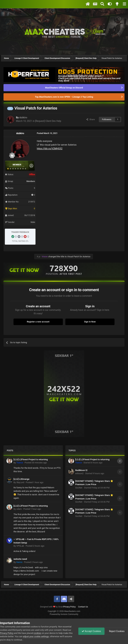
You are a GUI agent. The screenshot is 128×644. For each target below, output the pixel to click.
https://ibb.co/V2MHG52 (50, 149)
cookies (37, 633)
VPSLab (20, 546)
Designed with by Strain (52, 607)
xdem (19, 509)
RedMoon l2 (81, 470)
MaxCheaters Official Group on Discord (64, 88)
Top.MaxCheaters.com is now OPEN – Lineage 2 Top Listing (64, 97)
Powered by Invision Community (64, 614)
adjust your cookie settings (36, 636)
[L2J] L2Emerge (21, 479)
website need (20, 559)
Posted (36, 463)
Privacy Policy (69, 607)
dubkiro (23, 117)
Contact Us (83, 607)
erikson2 (79, 473)
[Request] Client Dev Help (48, 121)
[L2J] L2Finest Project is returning (31, 459)
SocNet (79, 488)
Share (91, 119)
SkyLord (20, 482)
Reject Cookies (116, 631)
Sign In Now (90, 322)
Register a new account (38, 322)
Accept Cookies (91, 631)
